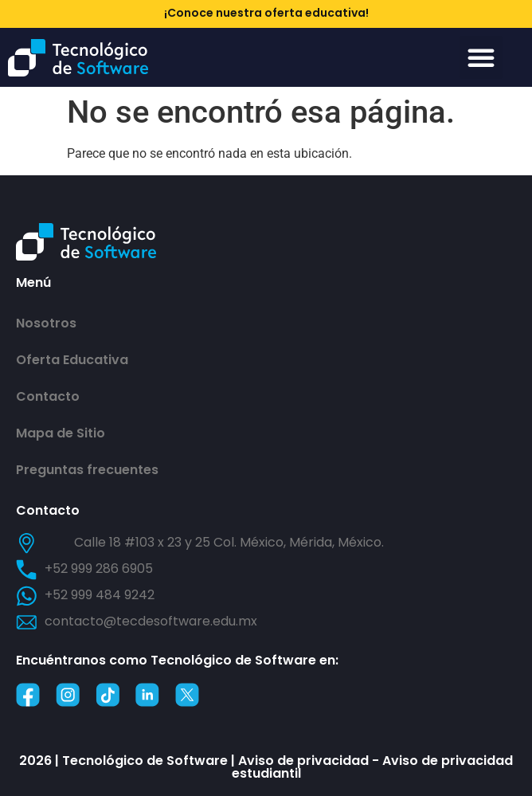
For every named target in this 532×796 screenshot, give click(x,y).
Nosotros (46, 323)
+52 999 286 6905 (99, 569)
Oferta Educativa (72, 360)
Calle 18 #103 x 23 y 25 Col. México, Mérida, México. (229, 542)
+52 (100, 595)
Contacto (48, 396)
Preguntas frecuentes (87, 470)
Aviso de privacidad (303, 761)
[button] (481, 57)
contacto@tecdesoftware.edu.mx (151, 621)
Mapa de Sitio (61, 433)
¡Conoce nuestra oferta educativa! (266, 13)
